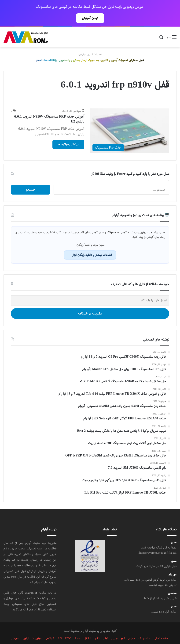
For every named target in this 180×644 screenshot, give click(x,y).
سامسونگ (145, 628)
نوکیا (105, 628)
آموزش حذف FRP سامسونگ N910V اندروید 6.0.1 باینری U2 (49, 109)
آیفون (26, 628)
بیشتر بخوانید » (68, 134)
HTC (68, 628)
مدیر (174, 532)
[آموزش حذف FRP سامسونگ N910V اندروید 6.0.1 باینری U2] (130, 121)
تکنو (97, 628)
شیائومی (50, 628)
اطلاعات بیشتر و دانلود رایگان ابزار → (90, 245)
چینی (114, 628)
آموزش (15, 628)
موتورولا (37, 628)
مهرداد (172, 564)
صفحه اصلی (161, 628)
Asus (77, 628)
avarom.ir (31, 582)
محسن (172, 583)
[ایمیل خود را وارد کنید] (90, 290)
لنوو (123, 628)
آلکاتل (88, 628)
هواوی (132, 628)
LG (60, 628)
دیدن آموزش (90, 18)
